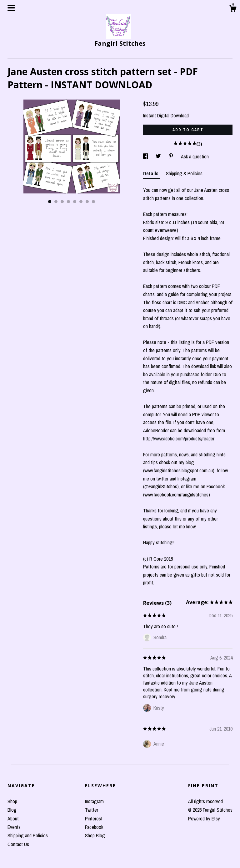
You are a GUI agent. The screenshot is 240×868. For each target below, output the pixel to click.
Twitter (92, 810)
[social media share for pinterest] (172, 157)
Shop (12, 801)
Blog (12, 810)
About (13, 819)
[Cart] (233, 9)
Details (151, 173)
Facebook (94, 827)
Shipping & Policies (184, 173)
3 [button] (62, 202)
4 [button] (68, 202)
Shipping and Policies (28, 835)
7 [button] (87, 202)
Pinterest (94, 819)
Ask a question (195, 157)
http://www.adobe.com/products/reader (179, 439)
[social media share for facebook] (146, 157)
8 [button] (93, 202)
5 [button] (75, 202)
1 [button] (50, 202)
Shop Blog (95, 835)
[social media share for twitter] (159, 157)
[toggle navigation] (11, 8)
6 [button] (81, 202)
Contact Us (18, 844)
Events (14, 827)
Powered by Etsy (204, 819)
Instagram (94, 801)
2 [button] (56, 202)
